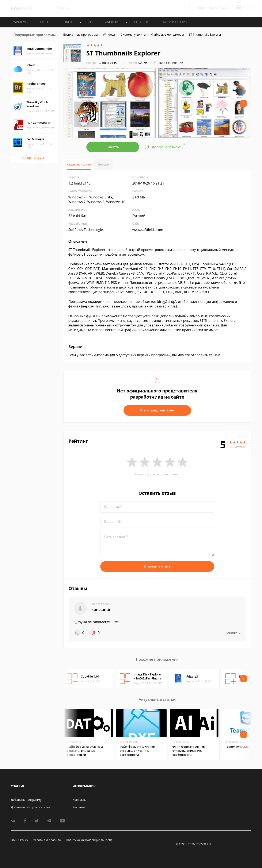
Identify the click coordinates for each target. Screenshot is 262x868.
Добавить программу (26, 800)
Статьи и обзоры (174, 22)
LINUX (68, 22)
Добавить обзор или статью (31, 807)
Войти (203, 8)
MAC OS (45, 22)
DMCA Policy (20, 840)
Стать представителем (157, 410)
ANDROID (112, 22)
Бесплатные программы (81, 34)
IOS (90, 22)
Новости (141, 22)
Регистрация (219, 8)
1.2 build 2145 (102, 63)
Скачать (113, 147)
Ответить (234, 633)
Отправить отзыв (157, 566)
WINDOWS (21, 22)
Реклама (79, 807)
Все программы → (34, 158)
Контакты (79, 800)
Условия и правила (47, 840)
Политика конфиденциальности (89, 840)
